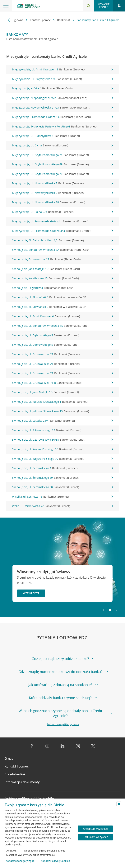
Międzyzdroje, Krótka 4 (63, 88)
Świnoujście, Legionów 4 (63, 288)
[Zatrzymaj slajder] (110, 610)
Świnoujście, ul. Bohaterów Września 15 (63, 326)
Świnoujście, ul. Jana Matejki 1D (63, 392)
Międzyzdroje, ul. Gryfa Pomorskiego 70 (63, 174)
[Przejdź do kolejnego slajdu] (116, 610)
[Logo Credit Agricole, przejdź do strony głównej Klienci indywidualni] (29, 6)
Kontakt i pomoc (41, 20)
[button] (119, 804)
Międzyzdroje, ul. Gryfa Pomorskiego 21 (63, 155)
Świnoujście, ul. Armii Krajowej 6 (63, 316)
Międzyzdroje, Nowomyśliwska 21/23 (63, 108)
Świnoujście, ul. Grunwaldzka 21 (63, 354)
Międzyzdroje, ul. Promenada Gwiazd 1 (63, 221)
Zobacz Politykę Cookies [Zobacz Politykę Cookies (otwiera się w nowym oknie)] (55, 861)
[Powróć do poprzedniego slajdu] (104, 610)
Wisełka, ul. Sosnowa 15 (63, 497)
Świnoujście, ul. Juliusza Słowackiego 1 (63, 402)
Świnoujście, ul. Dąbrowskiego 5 (63, 335)
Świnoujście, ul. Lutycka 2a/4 (63, 421)
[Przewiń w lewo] (9, 20)
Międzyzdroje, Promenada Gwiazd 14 (63, 117)
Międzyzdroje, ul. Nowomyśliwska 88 (63, 202)
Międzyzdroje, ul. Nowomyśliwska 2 (63, 183)
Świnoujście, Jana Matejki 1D (63, 269)
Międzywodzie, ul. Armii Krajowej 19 (63, 69)
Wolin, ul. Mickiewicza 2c (63, 506)
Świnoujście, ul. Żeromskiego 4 (63, 468)
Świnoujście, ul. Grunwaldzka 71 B (63, 383)
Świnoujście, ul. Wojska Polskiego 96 (63, 449)
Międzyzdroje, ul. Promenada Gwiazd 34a (63, 231)
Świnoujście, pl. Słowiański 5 (63, 297)
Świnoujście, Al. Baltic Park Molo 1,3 (63, 240)
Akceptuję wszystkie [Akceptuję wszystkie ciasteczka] (95, 829)
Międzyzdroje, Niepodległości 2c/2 (63, 98)
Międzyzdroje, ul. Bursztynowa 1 (63, 136)
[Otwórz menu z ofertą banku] (6, 6)
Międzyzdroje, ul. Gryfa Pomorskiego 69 (63, 164)
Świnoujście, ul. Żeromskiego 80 (63, 487)
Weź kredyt (31, 593)
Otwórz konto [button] (104, 6)
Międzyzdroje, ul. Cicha (63, 145)
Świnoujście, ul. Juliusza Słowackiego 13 (63, 411)
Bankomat (64, 20)
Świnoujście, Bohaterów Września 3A (63, 250)
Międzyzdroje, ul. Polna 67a (63, 212)
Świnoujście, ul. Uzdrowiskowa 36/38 (63, 440)
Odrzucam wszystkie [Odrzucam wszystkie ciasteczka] (95, 837)
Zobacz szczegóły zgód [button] (20, 861)
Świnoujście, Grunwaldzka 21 (63, 259)
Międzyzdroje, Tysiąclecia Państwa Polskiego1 (63, 127)
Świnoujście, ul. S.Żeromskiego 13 (63, 430)
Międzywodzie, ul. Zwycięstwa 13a (63, 79)
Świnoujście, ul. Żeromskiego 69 (63, 478)
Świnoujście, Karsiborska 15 (63, 278)
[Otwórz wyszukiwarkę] (88, 6)
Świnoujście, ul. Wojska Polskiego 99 (63, 459)
